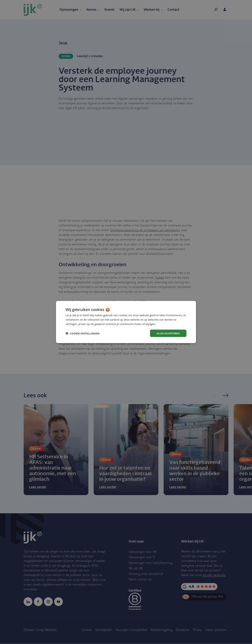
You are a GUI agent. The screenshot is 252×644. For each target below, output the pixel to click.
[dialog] (126, 322)
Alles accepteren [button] (167, 333)
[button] (83, 333)
